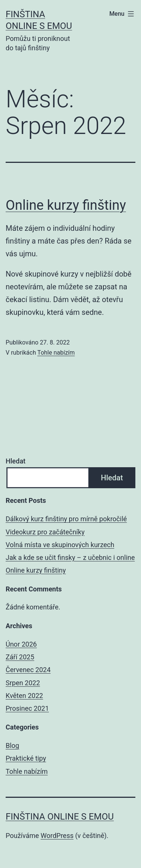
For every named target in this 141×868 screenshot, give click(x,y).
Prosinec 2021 (27, 708)
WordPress (57, 836)
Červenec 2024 (28, 670)
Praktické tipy (26, 758)
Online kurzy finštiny (66, 205)
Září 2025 (20, 657)
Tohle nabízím (56, 353)
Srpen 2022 (23, 683)
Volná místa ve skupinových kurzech (60, 545)
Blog (12, 745)
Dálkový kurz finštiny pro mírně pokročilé (66, 519)
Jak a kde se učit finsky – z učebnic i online (70, 557)
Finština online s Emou (60, 817)
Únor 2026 (21, 644)
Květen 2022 (24, 696)
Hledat (16, 461)
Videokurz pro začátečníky (45, 532)
